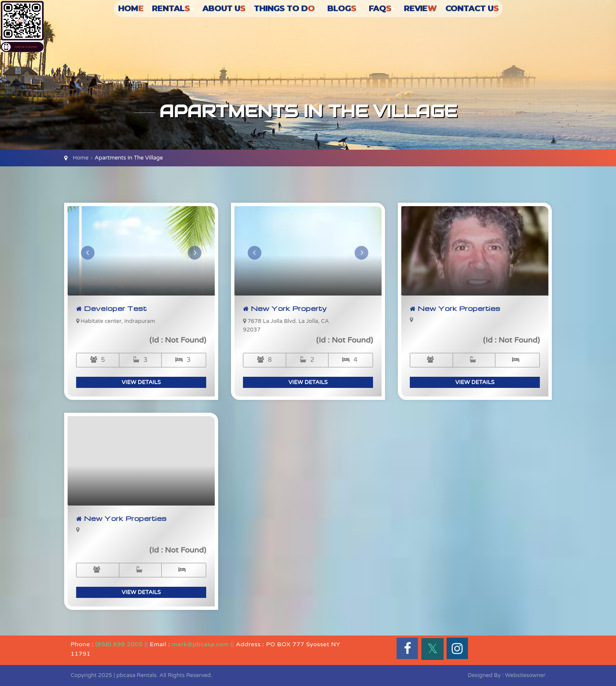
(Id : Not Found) (178, 340)
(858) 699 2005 (119, 644)
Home (81, 158)
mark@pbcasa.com (201, 644)
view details (141, 382)
